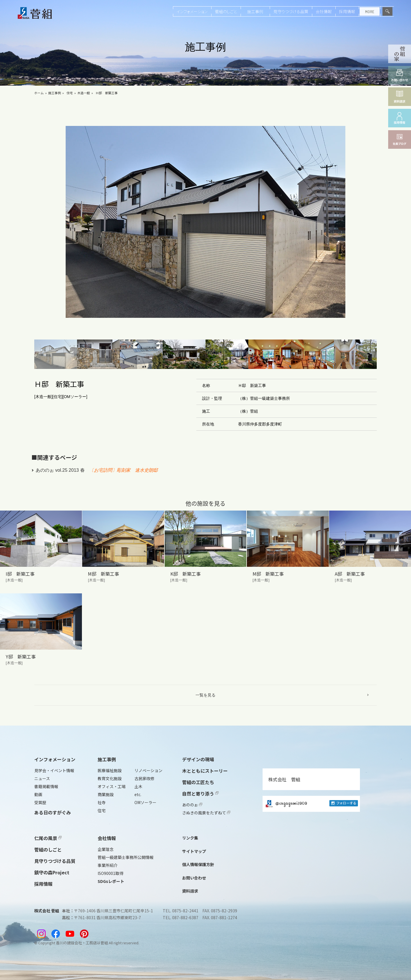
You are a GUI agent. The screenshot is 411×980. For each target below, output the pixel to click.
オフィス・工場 (112, 786)
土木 (138, 786)
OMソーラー (145, 802)
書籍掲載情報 (46, 786)
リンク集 (190, 838)
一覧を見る (205, 695)
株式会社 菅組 (284, 779)
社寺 (102, 802)
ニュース (42, 778)
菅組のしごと (226, 11)
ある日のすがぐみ (53, 812)
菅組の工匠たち (198, 782)
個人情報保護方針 (198, 864)
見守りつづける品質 (291, 11)
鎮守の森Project (52, 872)
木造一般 (84, 93)
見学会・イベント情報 (54, 770)
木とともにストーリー (205, 771)
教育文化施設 (110, 778)
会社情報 (324, 11)
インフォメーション (192, 11)
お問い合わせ (194, 878)
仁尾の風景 (48, 838)
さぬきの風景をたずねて (206, 813)
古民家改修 (144, 778)
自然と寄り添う (200, 794)
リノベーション (148, 770)
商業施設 (106, 794)
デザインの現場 (198, 759)
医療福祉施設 (110, 770)
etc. (138, 794)
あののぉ (192, 805)
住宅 (70, 93)
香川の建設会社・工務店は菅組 (82, 943)
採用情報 (347, 11)
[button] (56, 354)
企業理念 (106, 849)
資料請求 (190, 891)
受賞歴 (40, 802)
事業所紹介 (108, 865)
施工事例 (255, 11)
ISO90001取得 (110, 873)
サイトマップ (194, 851)
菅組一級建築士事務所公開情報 (126, 857)
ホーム (39, 93)
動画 (38, 794)
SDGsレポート (111, 881)
